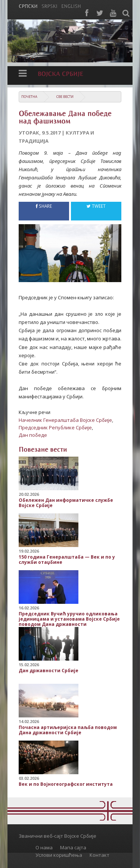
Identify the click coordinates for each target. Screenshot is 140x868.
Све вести (65, 97)
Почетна (29, 97)
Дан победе (33, 435)
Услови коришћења (59, 855)
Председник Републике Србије (55, 427)
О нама (44, 847)
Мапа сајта (73, 847)
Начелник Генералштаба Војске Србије (65, 420)
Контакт (99, 855)
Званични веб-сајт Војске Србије (57, 836)
